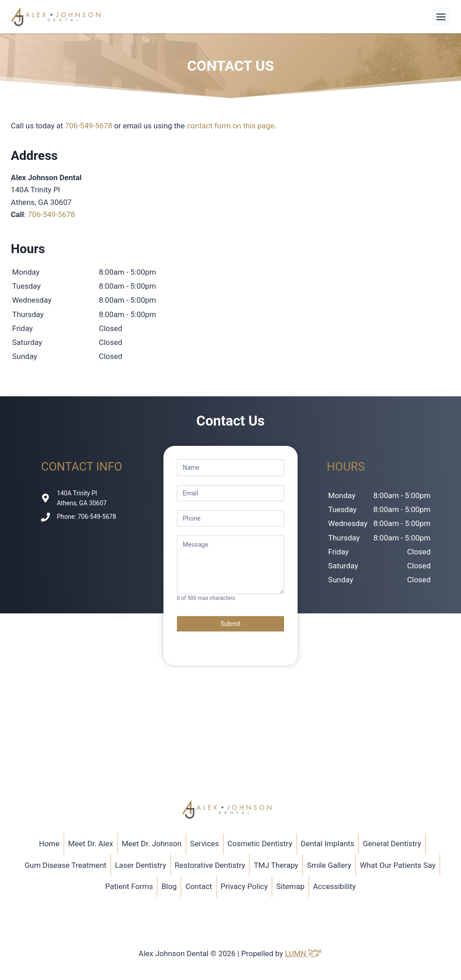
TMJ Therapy (276, 865)
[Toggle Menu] (441, 17)
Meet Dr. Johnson (151, 844)
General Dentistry (392, 844)
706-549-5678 (88, 126)
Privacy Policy (244, 886)
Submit (230, 624)
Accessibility (334, 886)
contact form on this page (231, 126)
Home (50, 844)
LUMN (304, 953)
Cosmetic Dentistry (260, 844)
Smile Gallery (329, 865)
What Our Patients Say (398, 865)
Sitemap (291, 886)
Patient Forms (129, 886)
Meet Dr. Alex (90, 844)
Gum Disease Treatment (65, 865)
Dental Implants (328, 844)
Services (204, 844)
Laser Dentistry (140, 865)
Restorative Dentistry (210, 865)
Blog (169, 886)
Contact (199, 886)
